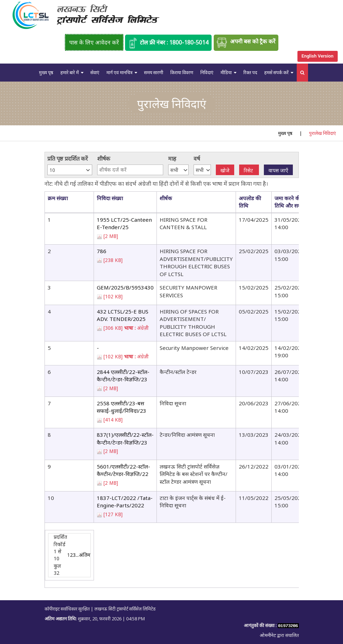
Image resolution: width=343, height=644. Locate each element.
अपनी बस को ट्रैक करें (246, 43)
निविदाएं (207, 72)
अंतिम (85, 555)
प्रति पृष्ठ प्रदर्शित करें (68, 159)
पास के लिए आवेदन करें (94, 42)
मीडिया (226, 72)
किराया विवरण (182, 72)
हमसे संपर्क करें (276, 72)
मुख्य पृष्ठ (46, 72)
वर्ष (197, 159)
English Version (318, 56)
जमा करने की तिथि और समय (289, 202)
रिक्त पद (250, 72)
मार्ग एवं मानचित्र (119, 72)
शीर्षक (104, 159)
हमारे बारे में (70, 72)
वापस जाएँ (278, 170)
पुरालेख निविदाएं (323, 133)
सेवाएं (95, 72)
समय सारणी (154, 72)
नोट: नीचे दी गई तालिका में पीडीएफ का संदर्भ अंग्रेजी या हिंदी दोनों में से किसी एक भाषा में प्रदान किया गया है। (156, 184)
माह (172, 159)
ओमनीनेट (268, 635)
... (77, 555)
